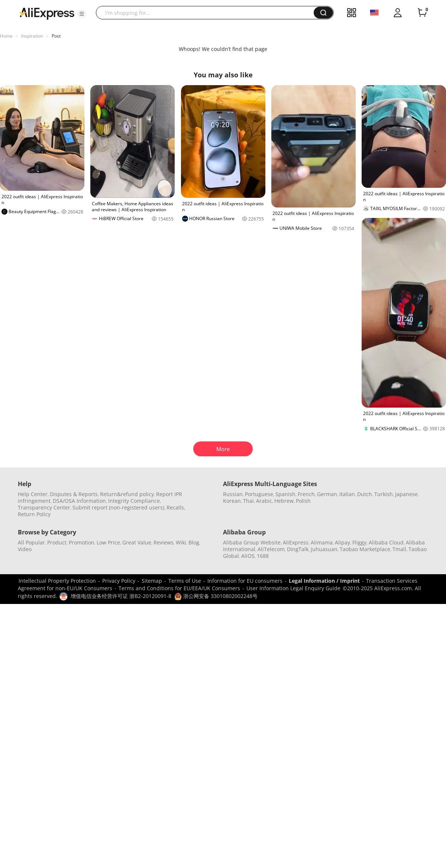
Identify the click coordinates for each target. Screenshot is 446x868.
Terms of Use (185, 581)
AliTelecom (271, 549)
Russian (233, 494)
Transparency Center (44, 507)
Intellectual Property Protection (57, 581)
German (327, 494)
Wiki (181, 542)
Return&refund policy (127, 494)
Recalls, (176, 507)
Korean (232, 501)
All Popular (31, 542)
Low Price (108, 542)
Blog (194, 542)
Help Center (33, 494)
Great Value (137, 542)
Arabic (264, 501)
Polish (303, 501)
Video (25, 549)
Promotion (82, 542)
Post (56, 36)
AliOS (248, 556)
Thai (248, 501)
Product (57, 542)
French (306, 494)
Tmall (399, 549)
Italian (347, 494)
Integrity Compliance (134, 501)
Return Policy (34, 514)
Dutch (365, 494)
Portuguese (259, 494)
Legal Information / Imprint (324, 581)
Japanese (406, 494)
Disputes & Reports (74, 494)
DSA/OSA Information (79, 501)
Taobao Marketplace (365, 549)
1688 (263, 556)
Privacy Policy (119, 581)
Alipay (342, 542)
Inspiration (32, 36)
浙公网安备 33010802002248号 (216, 596)
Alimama (322, 542)
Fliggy (359, 542)
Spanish (285, 494)
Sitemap (152, 581)
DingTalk (298, 549)
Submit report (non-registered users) (118, 507)
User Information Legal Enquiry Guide (293, 588)
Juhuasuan (324, 549)
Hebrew (284, 501)
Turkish (384, 494)
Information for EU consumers (245, 581)
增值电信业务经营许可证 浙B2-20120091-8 (121, 596)
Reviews (164, 542)
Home (6, 36)
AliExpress (296, 542)
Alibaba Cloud (386, 542)
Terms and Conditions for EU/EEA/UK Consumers (179, 588)
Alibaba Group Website (252, 542)
